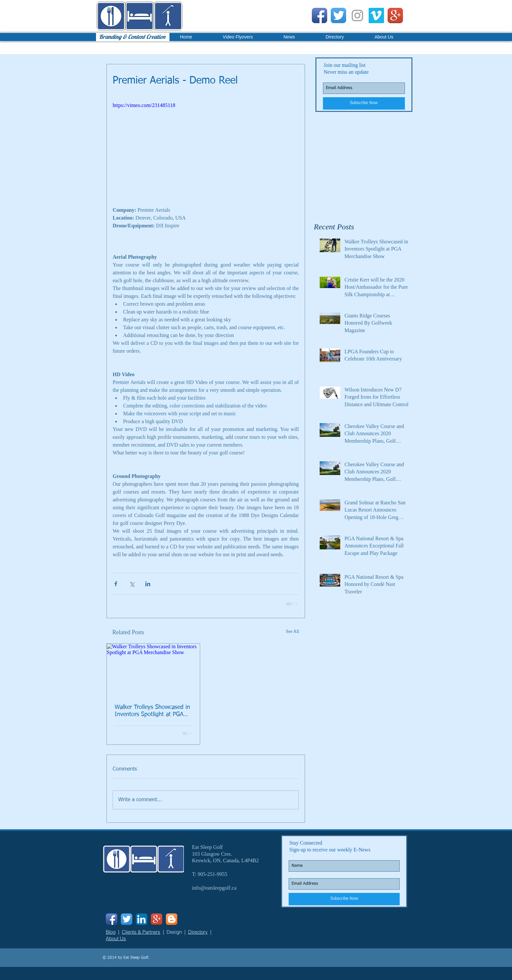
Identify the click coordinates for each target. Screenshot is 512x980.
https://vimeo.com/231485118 (144, 105)
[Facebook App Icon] (320, 15)
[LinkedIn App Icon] (142, 919)
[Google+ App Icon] (395, 15)
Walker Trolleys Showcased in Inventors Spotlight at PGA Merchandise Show (152, 711)
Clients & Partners (141, 932)
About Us (116, 938)
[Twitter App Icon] (338, 15)
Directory (198, 932)
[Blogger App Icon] (172, 919)
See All (292, 631)
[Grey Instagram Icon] (357, 15)
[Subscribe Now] (364, 103)
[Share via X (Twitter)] (132, 584)
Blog (111, 932)
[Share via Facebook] (116, 584)
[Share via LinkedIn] (148, 584)
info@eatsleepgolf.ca (214, 888)
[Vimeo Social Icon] (376, 15)
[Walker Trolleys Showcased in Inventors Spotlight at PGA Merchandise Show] (153, 670)
